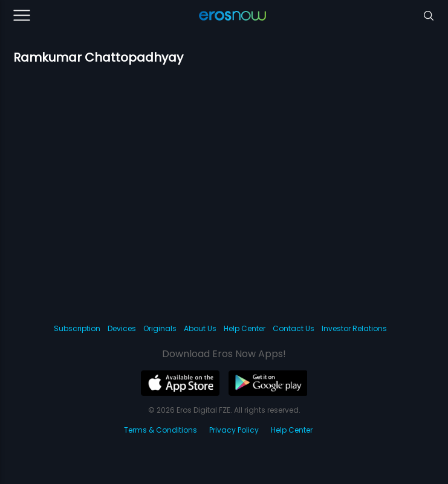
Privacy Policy (234, 430)
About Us (200, 328)
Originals (160, 328)
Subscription (77, 328)
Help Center (245, 328)
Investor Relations (354, 328)
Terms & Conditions (161, 430)
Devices (122, 328)
